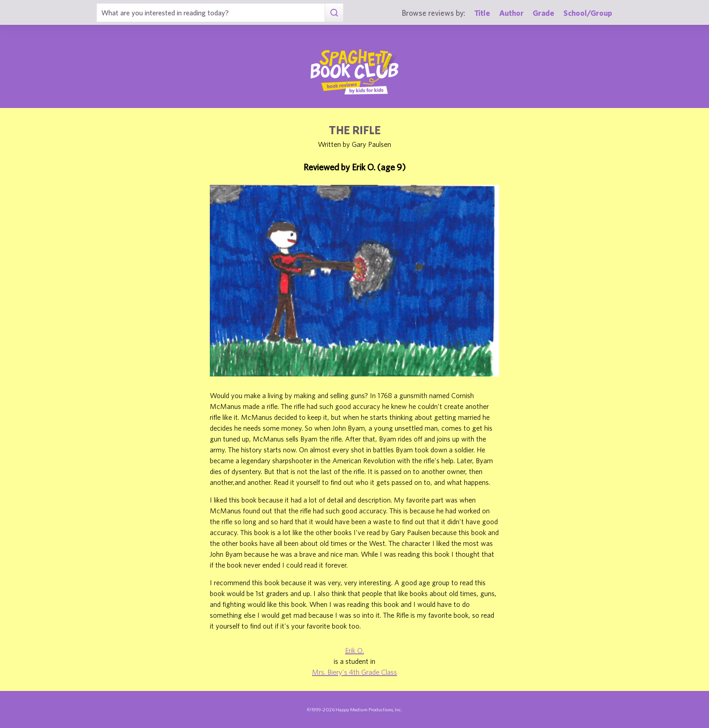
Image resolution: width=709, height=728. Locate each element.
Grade (544, 13)
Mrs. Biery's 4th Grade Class (354, 672)
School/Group (588, 13)
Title (482, 13)
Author (511, 13)
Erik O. (354, 650)
